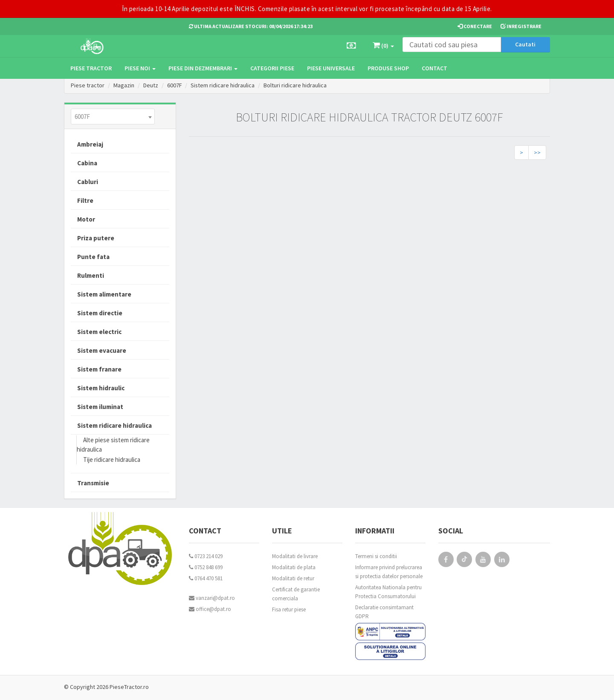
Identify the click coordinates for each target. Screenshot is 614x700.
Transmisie (93, 483)
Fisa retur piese (289, 609)
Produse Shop (388, 68)
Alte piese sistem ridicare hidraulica (113, 445)
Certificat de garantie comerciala (296, 594)
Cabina (87, 163)
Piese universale (331, 68)
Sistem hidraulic (101, 388)
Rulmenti (91, 275)
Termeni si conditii (376, 556)
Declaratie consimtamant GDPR (384, 612)
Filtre (85, 200)
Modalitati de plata (294, 567)
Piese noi (140, 68)
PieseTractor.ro (129, 687)
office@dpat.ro (210, 609)
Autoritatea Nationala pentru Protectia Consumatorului (388, 592)
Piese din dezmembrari (203, 68)
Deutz (151, 85)
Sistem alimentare (104, 294)
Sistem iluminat (100, 407)
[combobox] (113, 117)
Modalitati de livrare (295, 556)
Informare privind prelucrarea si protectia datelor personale (389, 572)
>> (537, 153)
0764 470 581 (206, 578)
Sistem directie (100, 313)
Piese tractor (91, 68)
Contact (434, 68)
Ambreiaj (90, 144)
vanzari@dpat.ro (212, 598)
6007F (175, 85)
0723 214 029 (206, 556)
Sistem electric (99, 332)
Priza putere (96, 238)
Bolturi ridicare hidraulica (296, 85)
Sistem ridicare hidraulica (223, 85)
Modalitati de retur (293, 578)
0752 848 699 (206, 567)
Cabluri (88, 182)
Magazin (124, 85)
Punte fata (93, 257)
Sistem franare (99, 369)
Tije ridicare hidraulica (112, 459)
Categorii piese (272, 68)
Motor (86, 219)
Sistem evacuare (102, 350)
